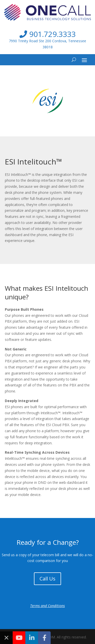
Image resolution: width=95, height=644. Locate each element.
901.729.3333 (48, 34)
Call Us (48, 579)
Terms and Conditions (48, 606)
